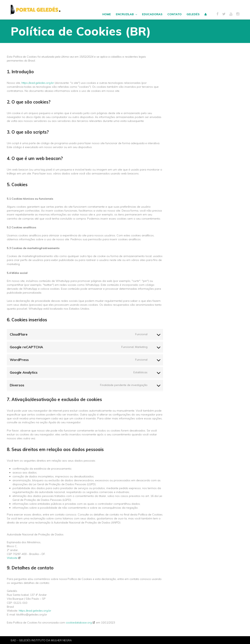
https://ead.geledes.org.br (38, 83)
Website (12, 558)
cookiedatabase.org (79, 623)
